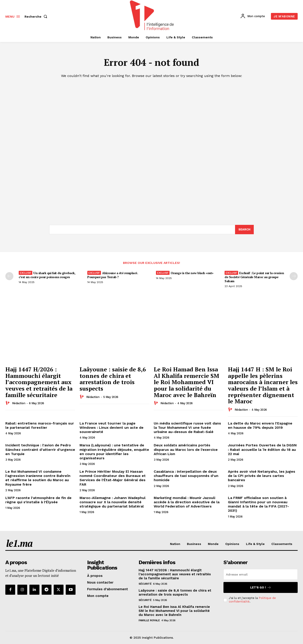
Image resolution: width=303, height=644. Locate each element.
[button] (37, 17)
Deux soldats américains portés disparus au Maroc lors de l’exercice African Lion (186, 449)
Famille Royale (149, 620)
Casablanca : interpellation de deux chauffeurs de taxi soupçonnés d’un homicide (186, 476)
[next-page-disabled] (294, 276)
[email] (261, 574)
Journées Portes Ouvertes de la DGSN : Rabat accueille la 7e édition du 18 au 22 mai (262, 449)
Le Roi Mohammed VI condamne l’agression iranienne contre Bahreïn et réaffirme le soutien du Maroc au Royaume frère (38, 478)
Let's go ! (261, 587)
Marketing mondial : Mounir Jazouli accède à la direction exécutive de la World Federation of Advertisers (187, 502)
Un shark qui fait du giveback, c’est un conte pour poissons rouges (47, 275)
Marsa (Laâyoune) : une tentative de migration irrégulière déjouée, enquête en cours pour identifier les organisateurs (114, 452)
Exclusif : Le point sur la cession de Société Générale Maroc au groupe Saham (254, 277)
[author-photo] (8, 403)
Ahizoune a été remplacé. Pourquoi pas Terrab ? (113, 275)
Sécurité (145, 584)
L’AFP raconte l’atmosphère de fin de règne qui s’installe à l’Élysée (38, 500)
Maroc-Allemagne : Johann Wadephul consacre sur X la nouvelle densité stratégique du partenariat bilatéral (113, 502)
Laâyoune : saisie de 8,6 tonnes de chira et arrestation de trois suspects (113, 379)
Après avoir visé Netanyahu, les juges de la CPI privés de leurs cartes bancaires (262, 476)
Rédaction (19, 403)
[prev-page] (9, 276)
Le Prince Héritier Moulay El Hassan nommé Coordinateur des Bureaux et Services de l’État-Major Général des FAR (113, 478)
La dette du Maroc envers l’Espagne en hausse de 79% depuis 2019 (260, 425)
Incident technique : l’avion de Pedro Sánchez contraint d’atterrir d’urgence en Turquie (40, 449)
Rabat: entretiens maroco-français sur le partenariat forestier (40, 425)
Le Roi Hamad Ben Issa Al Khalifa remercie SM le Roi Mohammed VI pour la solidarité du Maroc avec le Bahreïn (186, 382)
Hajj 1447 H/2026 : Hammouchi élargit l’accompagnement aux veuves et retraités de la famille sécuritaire (39, 382)
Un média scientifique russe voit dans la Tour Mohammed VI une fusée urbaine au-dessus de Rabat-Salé (187, 428)
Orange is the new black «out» (192, 273)
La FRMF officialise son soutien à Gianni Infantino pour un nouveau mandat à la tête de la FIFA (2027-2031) (258, 504)
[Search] (244, 230)
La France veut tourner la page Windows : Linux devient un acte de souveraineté (112, 428)
